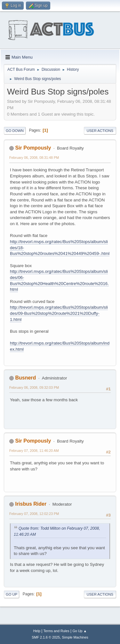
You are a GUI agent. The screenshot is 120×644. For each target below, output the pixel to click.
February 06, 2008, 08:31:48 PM (34, 158)
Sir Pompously (33, 148)
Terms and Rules (56, 631)
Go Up (12, 594)
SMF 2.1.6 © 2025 (46, 637)
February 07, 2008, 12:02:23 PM (34, 514)
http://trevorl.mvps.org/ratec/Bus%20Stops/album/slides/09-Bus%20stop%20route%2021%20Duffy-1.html (59, 313)
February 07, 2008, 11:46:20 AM (34, 451)
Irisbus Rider (31, 504)
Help (37, 631)
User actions (100, 131)
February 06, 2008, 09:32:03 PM (34, 387)
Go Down (15, 131)
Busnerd (25, 378)
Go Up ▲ (80, 631)
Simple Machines (75, 637)
